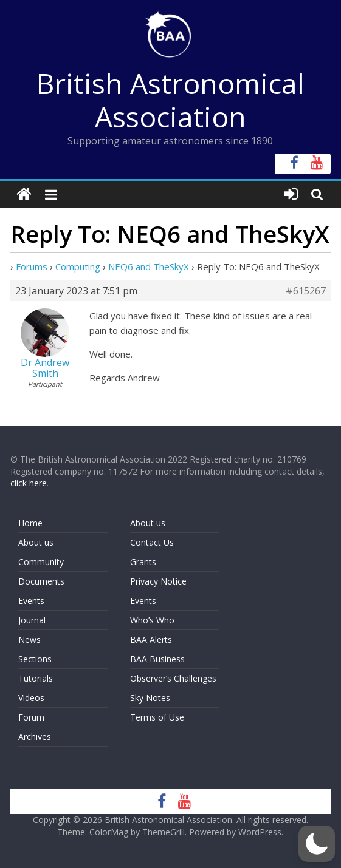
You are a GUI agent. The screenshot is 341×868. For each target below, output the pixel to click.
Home (30, 523)
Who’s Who (152, 620)
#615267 (306, 291)
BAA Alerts (151, 639)
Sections (35, 659)
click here (29, 483)
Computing (78, 266)
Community (41, 562)
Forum (31, 717)
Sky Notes (150, 698)
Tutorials (36, 678)
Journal (32, 620)
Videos (31, 698)
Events (31, 601)
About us (36, 542)
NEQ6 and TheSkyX (149, 266)
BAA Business (157, 659)
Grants (143, 562)
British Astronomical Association (170, 100)
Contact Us (152, 542)
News (29, 639)
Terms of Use (157, 717)
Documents (41, 581)
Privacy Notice (158, 581)
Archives (35, 737)
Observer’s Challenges (173, 678)
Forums (32, 266)
